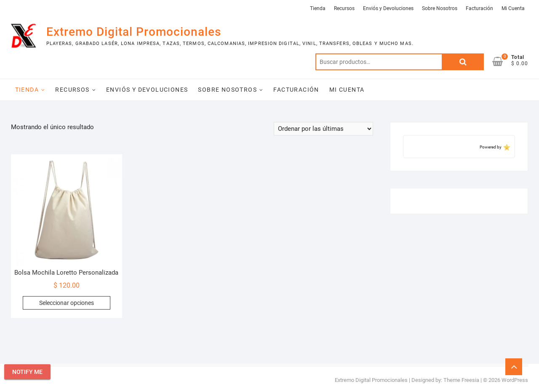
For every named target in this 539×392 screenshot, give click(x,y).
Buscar (463, 62)
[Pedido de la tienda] (323, 129)
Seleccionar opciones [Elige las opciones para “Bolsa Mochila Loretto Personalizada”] (67, 303)
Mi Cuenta (513, 8)
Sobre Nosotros (440, 8)
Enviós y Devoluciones (388, 8)
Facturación (479, 8)
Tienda (318, 8)
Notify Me (27, 372)
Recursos (344, 8)
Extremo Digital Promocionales (134, 32)
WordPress (515, 380)
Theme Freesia (461, 380)
